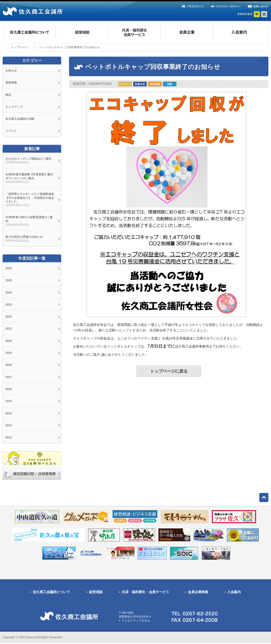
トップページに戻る (169, 371)
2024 (9, 293)
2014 (9, 413)
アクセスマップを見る (136, 621)
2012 (9, 437)
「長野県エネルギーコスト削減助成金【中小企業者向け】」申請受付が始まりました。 (30, 199)
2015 (9, 401)
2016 (9, 389)
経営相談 (96, 592)
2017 (9, 377)
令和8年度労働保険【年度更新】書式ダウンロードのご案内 (29, 178)
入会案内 (234, 592)
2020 (9, 341)
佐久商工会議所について (51, 592)
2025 (9, 280)
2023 (9, 305)
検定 (8, 95)
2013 (9, 425)
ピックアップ (14, 107)
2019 (9, 353)
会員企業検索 (198, 592)
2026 (9, 268)
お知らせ (11, 70)
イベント (11, 131)
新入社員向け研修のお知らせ (24, 238)
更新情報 (11, 82)
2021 (9, 329)
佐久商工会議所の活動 (20, 119)
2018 (9, 365)
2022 (9, 317)
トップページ (19, 47)
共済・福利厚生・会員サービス (145, 592)
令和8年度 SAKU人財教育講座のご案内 (29, 221)
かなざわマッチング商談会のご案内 (28, 160)
